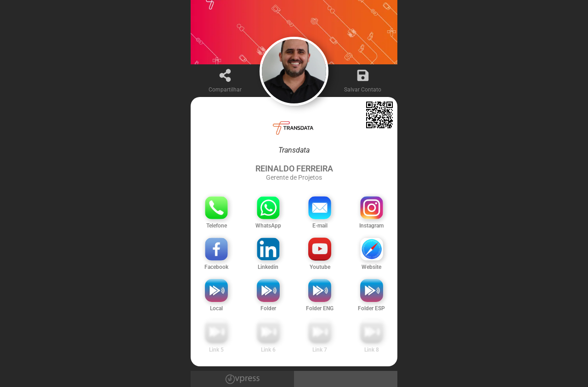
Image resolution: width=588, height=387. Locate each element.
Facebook (216, 267)
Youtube (320, 267)
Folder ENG (320, 308)
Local (216, 308)
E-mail (320, 226)
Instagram (371, 226)
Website (371, 267)
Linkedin (268, 267)
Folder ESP (371, 308)
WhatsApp (268, 226)
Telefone (217, 226)
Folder (268, 308)
